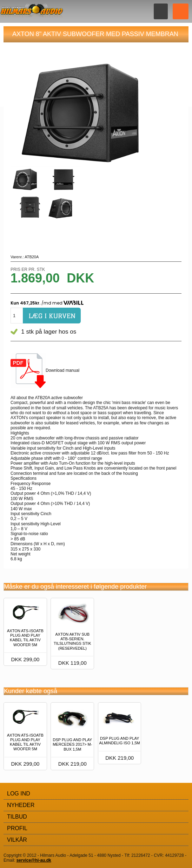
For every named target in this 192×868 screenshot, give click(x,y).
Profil (17, 828)
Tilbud (17, 817)
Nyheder (21, 805)
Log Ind (19, 794)
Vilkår (17, 840)
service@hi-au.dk (34, 860)
